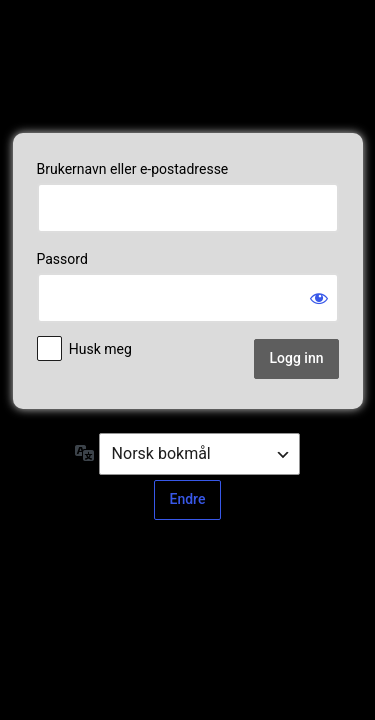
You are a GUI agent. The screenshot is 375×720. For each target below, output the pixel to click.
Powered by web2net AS (188, 64)
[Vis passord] (319, 298)
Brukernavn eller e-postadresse (133, 169)
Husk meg (100, 349)
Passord (62, 259)
